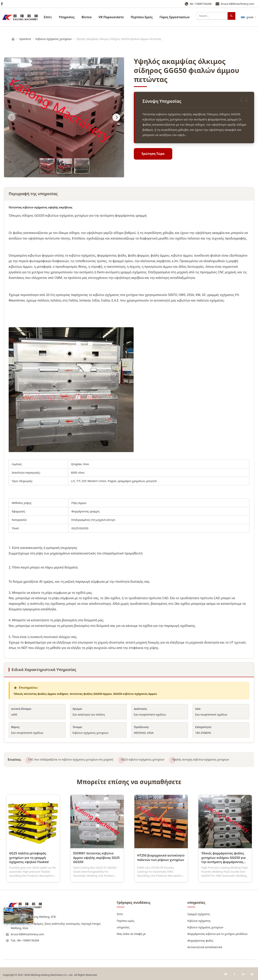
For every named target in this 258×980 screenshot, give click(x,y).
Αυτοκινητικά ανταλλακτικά (205, 947)
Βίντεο (87, 17)
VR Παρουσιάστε (111, 17)
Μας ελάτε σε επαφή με (131, 934)
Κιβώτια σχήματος (199, 921)
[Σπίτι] (13, 39)
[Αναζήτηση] (231, 16)
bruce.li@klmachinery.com (238, 4)
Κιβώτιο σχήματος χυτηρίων (54, 39)
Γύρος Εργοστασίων (175, 17)
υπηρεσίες (67, 17)
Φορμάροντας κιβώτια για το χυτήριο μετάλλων (218, 934)
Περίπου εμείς (126, 921)
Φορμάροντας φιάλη (200, 941)
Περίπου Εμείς (142, 17)
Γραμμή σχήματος (199, 914)
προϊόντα (25, 39)
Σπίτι (48, 17)
